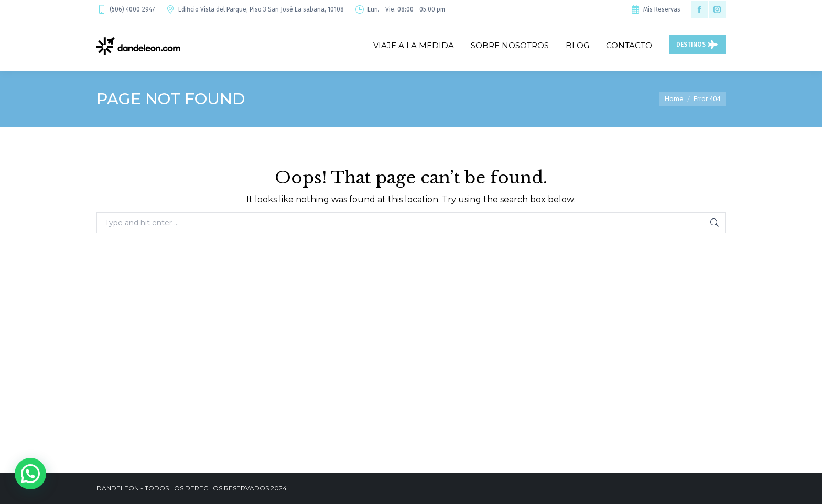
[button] (30, 474)
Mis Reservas (655, 9)
